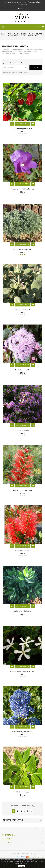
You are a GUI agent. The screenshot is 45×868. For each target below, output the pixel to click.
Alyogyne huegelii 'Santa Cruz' (22, 189)
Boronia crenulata (22, 430)
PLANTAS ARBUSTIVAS (13, 820)
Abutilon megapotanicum (22, 129)
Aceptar (22, 866)
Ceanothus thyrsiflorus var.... (22, 732)
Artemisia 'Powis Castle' (23, 249)
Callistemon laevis (23, 551)
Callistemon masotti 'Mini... (22, 490)
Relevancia (16, 68)
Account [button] (23, 9)
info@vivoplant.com (20, 2)
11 (27, 811)
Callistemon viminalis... (22, 611)
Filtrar (36, 68)
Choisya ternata (22, 792)
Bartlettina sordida (22, 370)
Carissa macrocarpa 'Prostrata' (23, 671)
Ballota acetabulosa (23, 310)
